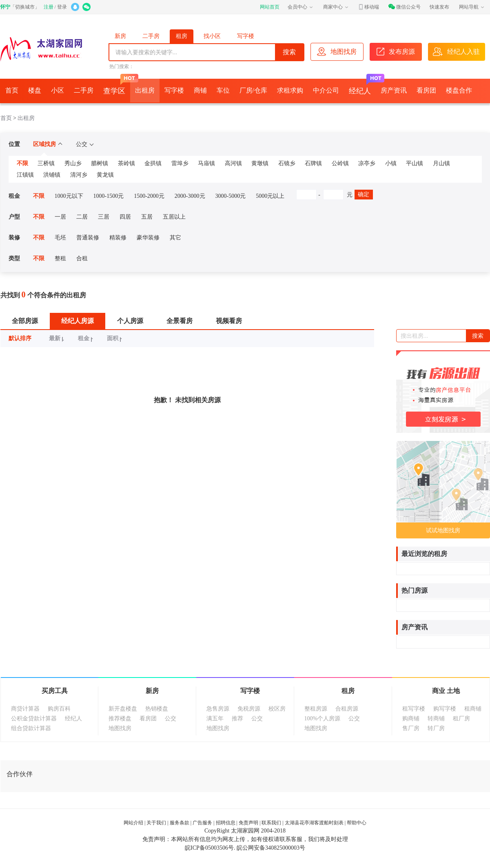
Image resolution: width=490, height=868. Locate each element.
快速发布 (439, 7)
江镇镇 (25, 175)
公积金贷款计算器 (34, 719)
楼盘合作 (459, 90)
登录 (62, 7)
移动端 (368, 7)
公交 (85, 144)
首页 (12, 90)
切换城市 (25, 7)
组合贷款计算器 (31, 728)
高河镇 (233, 163)
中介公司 (326, 90)
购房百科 (59, 709)
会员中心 (301, 7)
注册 (49, 7)
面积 (116, 338)
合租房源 (347, 709)
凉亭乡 (367, 163)
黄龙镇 (105, 175)
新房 (120, 36)
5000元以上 (270, 196)
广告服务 (202, 823)
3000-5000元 (231, 196)
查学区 (117, 87)
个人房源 (130, 321)
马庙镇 (206, 163)
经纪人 (362, 87)
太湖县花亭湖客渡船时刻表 (314, 823)
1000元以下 (69, 196)
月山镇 (441, 163)
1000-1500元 (109, 196)
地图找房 (120, 728)
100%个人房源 (323, 719)
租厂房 (461, 719)
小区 (58, 90)
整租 (60, 258)
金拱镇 (153, 163)
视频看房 (229, 321)
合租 (82, 258)
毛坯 (60, 238)
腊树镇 (100, 163)
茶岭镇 (126, 163)
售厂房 (411, 728)
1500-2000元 (149, 196)
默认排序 (20, 338)
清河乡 (79, 175)
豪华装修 (148, 238)
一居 (60, 217)
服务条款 (180, 823)
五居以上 (174, 217)
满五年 (215, 719)
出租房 (145, 90)
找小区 (212, 36)
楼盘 (35, 90)
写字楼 (246, 36)
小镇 (391, 163)
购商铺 (411, 719)
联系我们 (271, 823)
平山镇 (415, 163)
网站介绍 (133, 823)
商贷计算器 (25, 709)
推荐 (237, 719)
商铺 (200, 90)
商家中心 (336, 7)
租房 (182, 36)
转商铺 (436, 719)
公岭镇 (340, 163)
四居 (125, 217)
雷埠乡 (180, 163)
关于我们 (156, 823)
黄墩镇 (260, 163)
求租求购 (290, 90)
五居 (147, 217)
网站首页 (270, 7)
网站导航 (472, 7)
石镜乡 (287, 163)
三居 (104, 217)
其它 (175, 238)
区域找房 (48, 144)
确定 (364, 194)
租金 (87, 338)
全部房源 (25, 321)
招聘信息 (226, 823)
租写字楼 (414, 709)
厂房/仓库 (253, 90)
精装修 (118, 238)
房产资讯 (394, 90)
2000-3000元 (190, 196)
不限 (22, 163)
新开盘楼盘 (123, 709)
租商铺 (473, 709)
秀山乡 (73, 163)
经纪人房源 (78, 321)
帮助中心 (357, 823)
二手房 (151, 36)
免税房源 (249, 709)
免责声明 (248, 823)
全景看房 (180, 321)
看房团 (426, 90)
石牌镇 (313, 163)
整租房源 (316, 709)
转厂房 (436, 728)
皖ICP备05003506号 (209, 848)
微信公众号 (404, 7)
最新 (58, 338)
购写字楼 (445, 709)
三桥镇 (46, 163)
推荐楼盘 (120, 719)
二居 (82, 217)
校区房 (277, 709)
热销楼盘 (157, 709)
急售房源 (218, 709)
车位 (223, 90)
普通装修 (88, 238)
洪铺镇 (52, 175)
